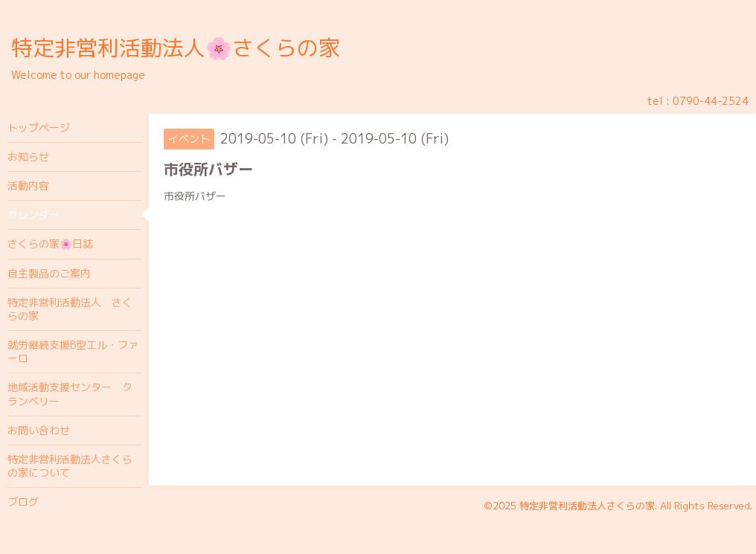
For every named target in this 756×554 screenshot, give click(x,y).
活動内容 (28, 186)
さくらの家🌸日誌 (50, 244)
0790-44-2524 (711, 101)
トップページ (39, 128)
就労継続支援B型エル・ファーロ (73, 351)
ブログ (23, 502)
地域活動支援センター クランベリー (70, 394)
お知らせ (28, 157)
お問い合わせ (39, 430)
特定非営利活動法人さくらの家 (587, 506)
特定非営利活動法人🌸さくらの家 (176, 48)
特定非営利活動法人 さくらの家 (70, 309)
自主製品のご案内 (49, 273)
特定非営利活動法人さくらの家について (70, 466)
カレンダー (33, 215)
